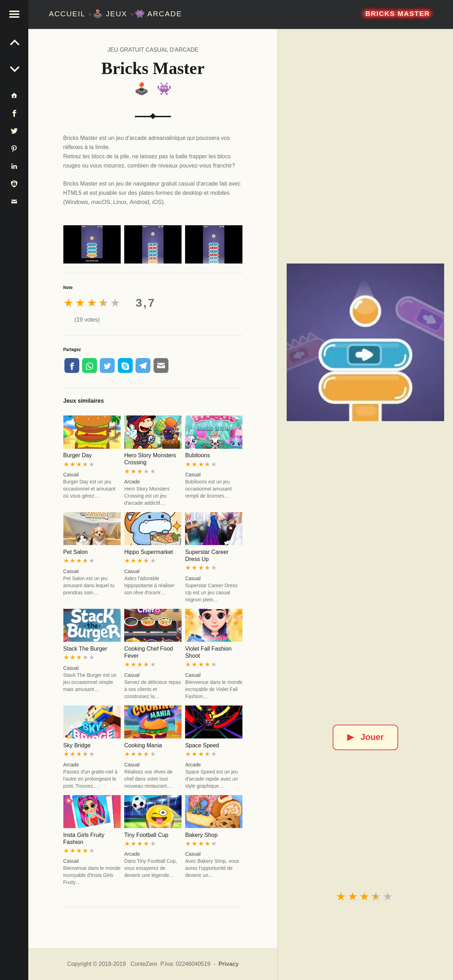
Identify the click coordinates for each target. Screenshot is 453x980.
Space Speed (202, 745)
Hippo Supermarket (149, 552)
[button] (14, 14)
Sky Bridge (77, 745)
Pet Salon (76, 552)
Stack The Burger (85, 649)
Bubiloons (197, 455)
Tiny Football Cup (146, 835)
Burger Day (78, 455)
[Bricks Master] (366, 342)
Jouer (365, 737)
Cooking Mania (143, 745)
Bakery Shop (201, 835)
